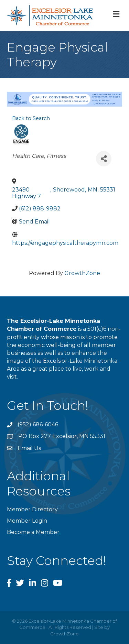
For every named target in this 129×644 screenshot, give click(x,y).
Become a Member (33, 532)
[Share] (104, 159)
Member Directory (32, 509)
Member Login (27, 521)
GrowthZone (82, 273)
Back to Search (31, 118)
